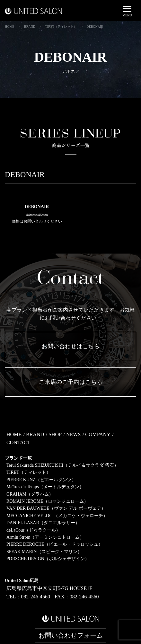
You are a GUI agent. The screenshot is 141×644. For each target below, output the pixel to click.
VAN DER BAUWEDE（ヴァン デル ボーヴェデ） (56, 508)
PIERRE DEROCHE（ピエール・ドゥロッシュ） (55, 544)
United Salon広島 (22, 581)
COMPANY (98, 434)
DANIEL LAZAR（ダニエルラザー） (43, 523)
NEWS (73, 434)
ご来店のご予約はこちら (71, 382)
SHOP (55, 434)
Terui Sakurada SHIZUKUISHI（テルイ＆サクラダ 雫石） (62, 465)
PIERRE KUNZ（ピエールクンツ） (41, 480)
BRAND (35, 434)
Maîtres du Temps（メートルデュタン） (45, 487)
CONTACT (18, 442)
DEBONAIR (37, 207)
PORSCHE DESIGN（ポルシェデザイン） (48, 559)
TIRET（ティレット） (29, 472)
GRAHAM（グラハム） (30, 494)
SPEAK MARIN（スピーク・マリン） (44, 552)
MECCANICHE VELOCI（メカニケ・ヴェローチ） (57, 516)
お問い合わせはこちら (71, 346)
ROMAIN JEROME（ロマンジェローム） (47, 501)
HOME (14, 434)
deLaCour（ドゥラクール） (33, 530)
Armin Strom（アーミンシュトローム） (45, 537)
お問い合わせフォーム (71, 635)
